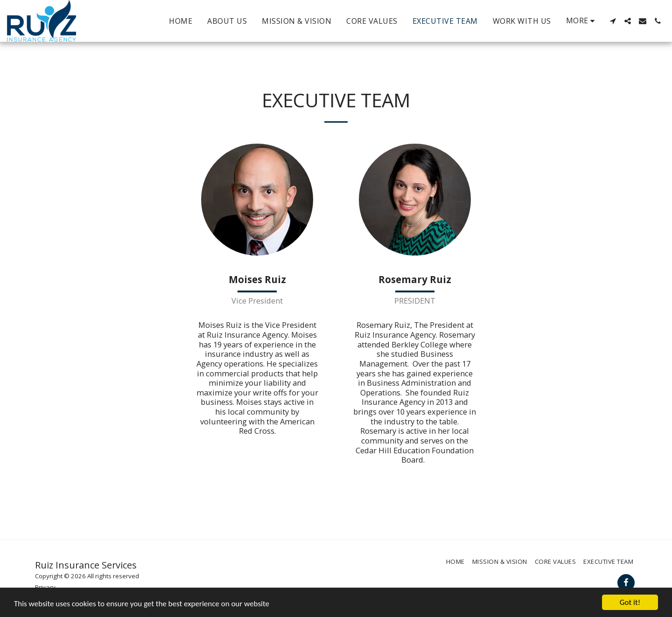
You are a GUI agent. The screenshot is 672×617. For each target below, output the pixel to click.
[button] (613, 21)
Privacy (45, 587)
